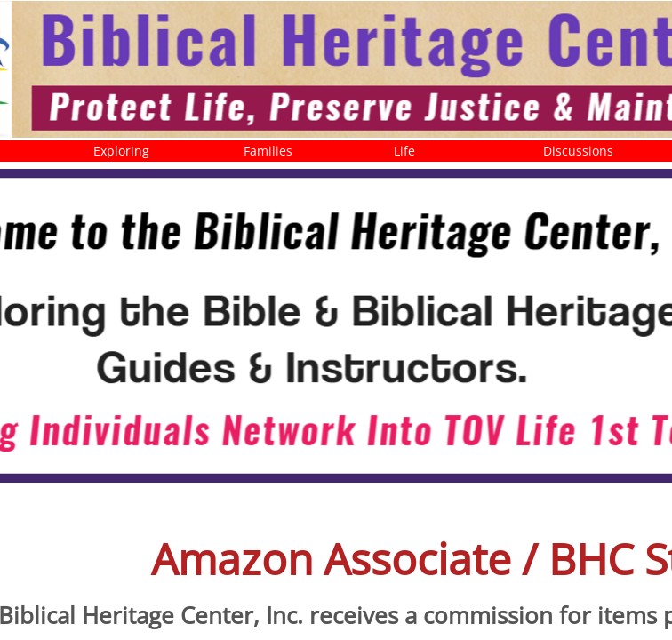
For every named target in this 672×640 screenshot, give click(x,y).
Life (404, 151)
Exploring (121, 151)
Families (268, 151)
